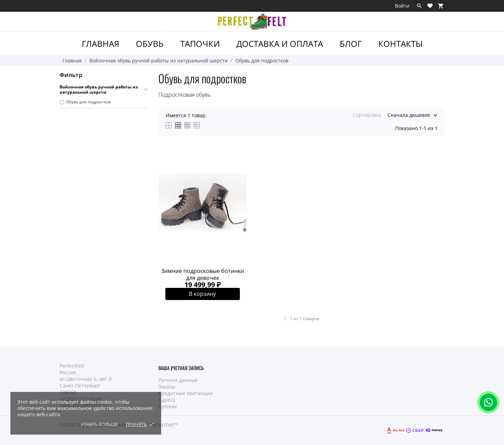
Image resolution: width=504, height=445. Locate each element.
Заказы (167, 387)
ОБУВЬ (153, 40)
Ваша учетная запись (181, 368)
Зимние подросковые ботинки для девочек (203, 274)
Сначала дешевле (409, 115)
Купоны (168, 406)
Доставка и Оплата (280, 44)
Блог (351, 44)
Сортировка (367, 115)
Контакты (400, 44)
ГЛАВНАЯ (101, 44)
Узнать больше (99, 424)
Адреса (167, 400)
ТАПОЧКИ (203, 40)
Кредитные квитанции (186, 393)
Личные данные (178, 380)
